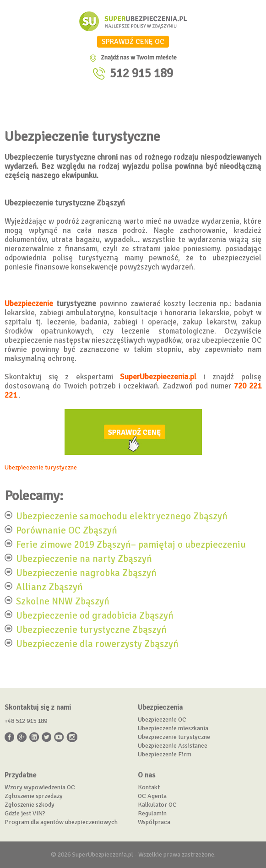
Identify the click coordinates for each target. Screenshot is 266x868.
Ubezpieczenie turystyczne (41, 467)
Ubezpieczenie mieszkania (173, 728)
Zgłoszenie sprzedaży (34, 796)
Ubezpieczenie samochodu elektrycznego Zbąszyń (122, 516)
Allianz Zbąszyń (49, 587)
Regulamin (152, 813)
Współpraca (154, 822)
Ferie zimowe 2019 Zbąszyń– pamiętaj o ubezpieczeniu (131, 544)
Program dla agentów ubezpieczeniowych (61, 822)
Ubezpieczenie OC (162, 720)
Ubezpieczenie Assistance (173, 746)
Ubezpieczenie (29, 304)
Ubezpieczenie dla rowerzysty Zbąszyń (97, 643)
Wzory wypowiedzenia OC (40, 787)
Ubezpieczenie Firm (165, 754)
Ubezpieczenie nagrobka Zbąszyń (86, 572)
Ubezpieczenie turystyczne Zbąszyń (91, 629)
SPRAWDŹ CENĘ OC (133, 42)
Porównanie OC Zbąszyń (67, 530)
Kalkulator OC (157, 805)
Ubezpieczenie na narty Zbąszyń (84, 558)
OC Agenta (152, 796)
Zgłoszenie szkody (30, 805)
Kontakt (149, 787)
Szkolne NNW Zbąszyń (63, 601)
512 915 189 (141, 73)
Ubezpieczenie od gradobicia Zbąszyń (95, 615)
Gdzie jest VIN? (25, 813)
